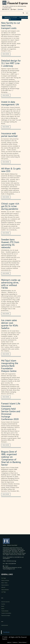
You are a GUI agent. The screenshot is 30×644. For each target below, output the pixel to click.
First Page (4, 578)
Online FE (6, 9)
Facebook (6, 632)
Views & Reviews (5, 590)
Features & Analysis (6, 615)
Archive (20, 9)
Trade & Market (5, 611)
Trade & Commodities (6, 613)
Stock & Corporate (5, 602)
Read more (6, 54)
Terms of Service (22, 642)
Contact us (15, 642)
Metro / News (4, 583)
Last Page (3, 592)
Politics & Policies (5, 580)
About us (9, 642)
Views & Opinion (5, 585)
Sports (3, 609)
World (3, 606)
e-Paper (14, 9)
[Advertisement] (15, 517)
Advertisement (5, 625)
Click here (14, 19)
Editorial (3, 587)
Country (3, 604)
